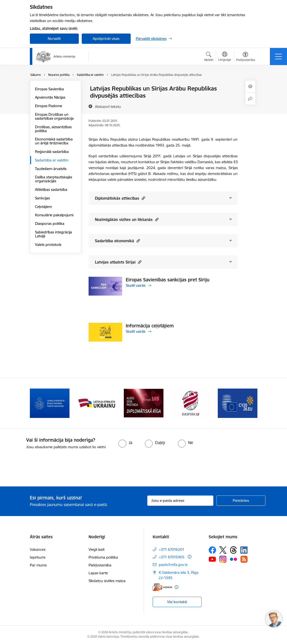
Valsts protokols (48, 245)
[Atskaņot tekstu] (108, 106)
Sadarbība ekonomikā (117, 241)
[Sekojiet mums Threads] (233, 550)
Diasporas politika (50, 224)
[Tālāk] (249, 403)
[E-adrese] (162, 587)
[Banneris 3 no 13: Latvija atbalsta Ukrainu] (97, 403)
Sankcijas (42, 198)
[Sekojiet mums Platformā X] (223, 550)
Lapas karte (98, 573)
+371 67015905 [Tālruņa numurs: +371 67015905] (172, 557)
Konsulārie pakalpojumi (54, 215)
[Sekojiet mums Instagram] (223, 559)
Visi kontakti (177, 602)
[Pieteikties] (241, 501)
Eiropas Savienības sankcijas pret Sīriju (168, 280)
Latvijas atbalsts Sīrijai (118, 262)
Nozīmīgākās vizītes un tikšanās (127, 219)
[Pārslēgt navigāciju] (278, 57)
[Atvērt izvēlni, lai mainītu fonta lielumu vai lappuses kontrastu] (246, 57)
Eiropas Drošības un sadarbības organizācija (54, 116)
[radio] (125, 443)
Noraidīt (54, 39)
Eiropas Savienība (49, 89)
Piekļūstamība (100, 565)
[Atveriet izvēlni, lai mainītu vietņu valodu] (225, 57)
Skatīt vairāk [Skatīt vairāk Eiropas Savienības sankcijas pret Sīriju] (136, 285)
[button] (143, 198)
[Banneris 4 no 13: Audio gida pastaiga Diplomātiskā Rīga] (144, 403)
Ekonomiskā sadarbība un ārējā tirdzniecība (54, 141)
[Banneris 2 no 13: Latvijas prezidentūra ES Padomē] (50, 403)
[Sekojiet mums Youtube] (212, 559)
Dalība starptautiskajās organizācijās (54, 179)
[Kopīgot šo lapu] (250, 99)
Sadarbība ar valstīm (52, 160)
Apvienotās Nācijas (50, 97)
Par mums (38, 565)
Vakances (38, 549)
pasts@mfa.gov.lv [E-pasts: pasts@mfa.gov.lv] (173, 565)
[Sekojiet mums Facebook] (212, 550)
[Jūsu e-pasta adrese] (180, 501)
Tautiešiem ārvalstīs (51, 169)
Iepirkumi (38, 557)
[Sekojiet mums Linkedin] (244, 550)
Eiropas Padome (49, 106)
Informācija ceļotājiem (150, 326)
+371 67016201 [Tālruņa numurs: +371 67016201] (172, 549)
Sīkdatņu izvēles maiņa (107, 581)
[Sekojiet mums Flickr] (233, 559)
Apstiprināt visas (106, 39)
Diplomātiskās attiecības (120, 198)
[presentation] (41, 468)
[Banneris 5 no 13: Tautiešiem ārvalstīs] (191, 403)
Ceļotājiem (43, 207)
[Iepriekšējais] (38, 403)
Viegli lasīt (97, 549)
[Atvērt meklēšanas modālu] (209, 57)
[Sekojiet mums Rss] (244, 559)
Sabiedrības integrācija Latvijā (53, 234)
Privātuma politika (103, 557)
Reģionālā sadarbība (52, 152)
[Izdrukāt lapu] (250, 86)
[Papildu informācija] (189, 557)
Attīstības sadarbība (51, 190)
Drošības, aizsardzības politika (53, 129)
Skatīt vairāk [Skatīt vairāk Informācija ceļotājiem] (136, 331)
